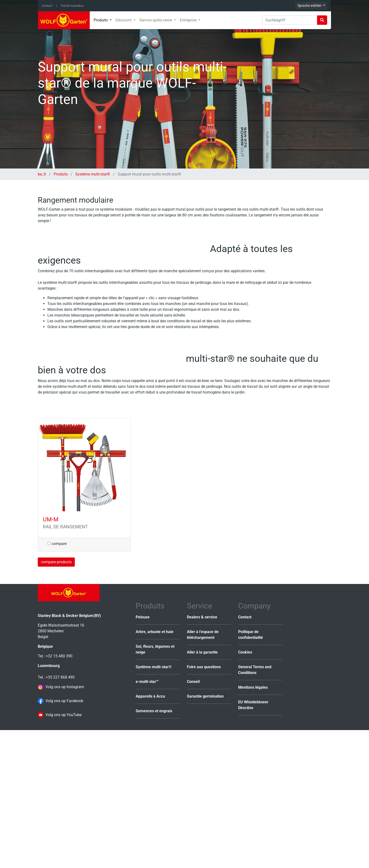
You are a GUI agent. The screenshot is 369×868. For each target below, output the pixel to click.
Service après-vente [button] (156, 20)
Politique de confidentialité (251, 773)
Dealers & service (202, 755)
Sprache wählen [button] (310, 6)
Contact (47, 6)
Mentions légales (253, 825)
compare (57, 681)
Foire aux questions (204, 805)
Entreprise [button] (189, 20)
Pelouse (143, 755)
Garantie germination (205, 834)
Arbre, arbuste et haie (155, 770)
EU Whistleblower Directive (253, 843)
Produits (61, 174)
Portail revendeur (72, 6)
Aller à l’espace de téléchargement (203, 773)
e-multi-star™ (147, 819)
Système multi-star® (93, 174)
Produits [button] (101, 20)
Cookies (245, 790)
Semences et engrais (154, 849)
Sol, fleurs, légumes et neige (155, 787)
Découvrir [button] (124, 20)
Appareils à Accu (150, 834)
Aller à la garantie (202, 790)
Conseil (193, 819)
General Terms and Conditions (255, 808)
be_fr (42, 174)
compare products (56, 700)
